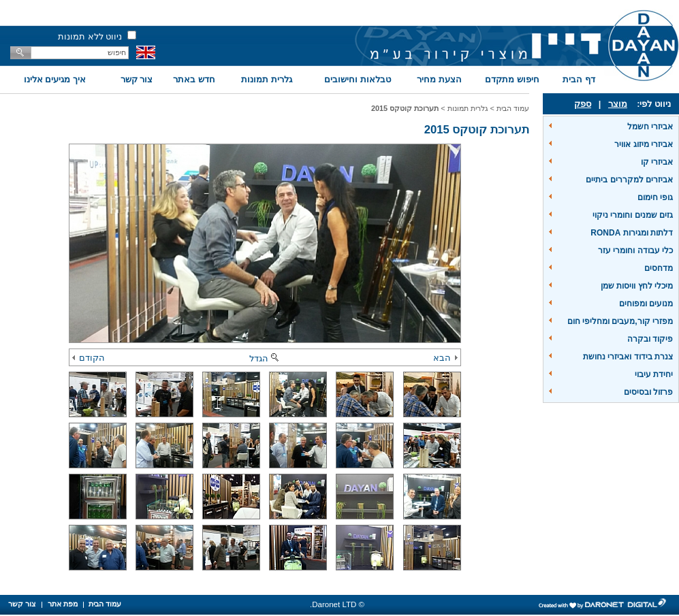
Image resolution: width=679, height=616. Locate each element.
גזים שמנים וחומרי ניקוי (633, 215)
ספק (583, 104)
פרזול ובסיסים (648, 392)
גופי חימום (655, 197)
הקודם (89, 358)
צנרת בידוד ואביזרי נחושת (628, 357)
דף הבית (579, 79)
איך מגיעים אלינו (55, 79)
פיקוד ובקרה (650, 339)
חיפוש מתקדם (512, 79)
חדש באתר (194, 79)
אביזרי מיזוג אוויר (644, 144)
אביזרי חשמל (650, 127)
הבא (445, 358)
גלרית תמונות (267, 79)
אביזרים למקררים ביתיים (629, 180)
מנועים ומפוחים (646, 304)
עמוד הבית (513, 108)
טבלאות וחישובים (358, 79)
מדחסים (659, 268)
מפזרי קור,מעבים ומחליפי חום (620, 321)
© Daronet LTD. (337, 604)
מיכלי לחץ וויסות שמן (637, 286)
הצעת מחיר (439, 79)
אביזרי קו (657, 162)
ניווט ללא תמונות (90, 36)
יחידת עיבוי (654, 374)
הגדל (265, 358)
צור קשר (137, 79)
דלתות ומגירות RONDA (632, 233)
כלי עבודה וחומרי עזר (635, 250)
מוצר (618, 104)
